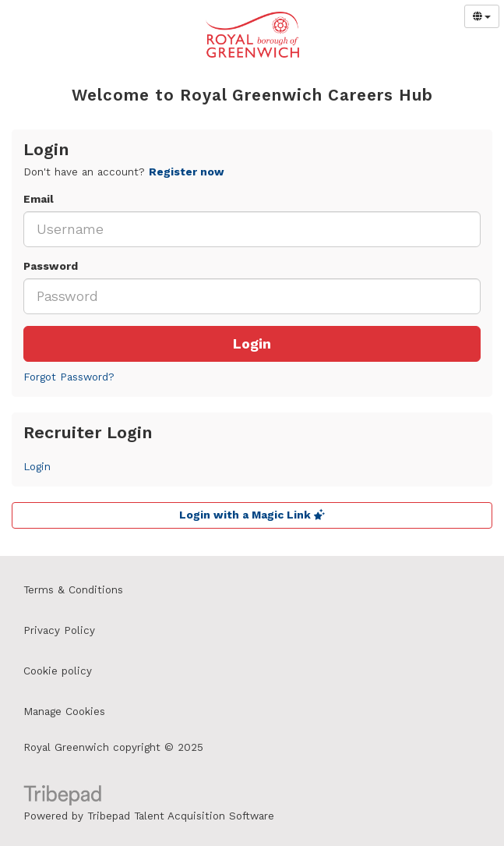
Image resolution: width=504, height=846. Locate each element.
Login (252, 344)
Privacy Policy (59, 630)
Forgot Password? (69, 377)
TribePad (62, 797)
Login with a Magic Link (252, 515)
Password (51, 266)
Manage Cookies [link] (64, 711)
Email (39, 199)
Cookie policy (58, 671)
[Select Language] (482, 16)
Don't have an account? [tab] (124, 172)
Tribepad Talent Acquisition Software (181, 816)
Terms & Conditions (73, 590)
